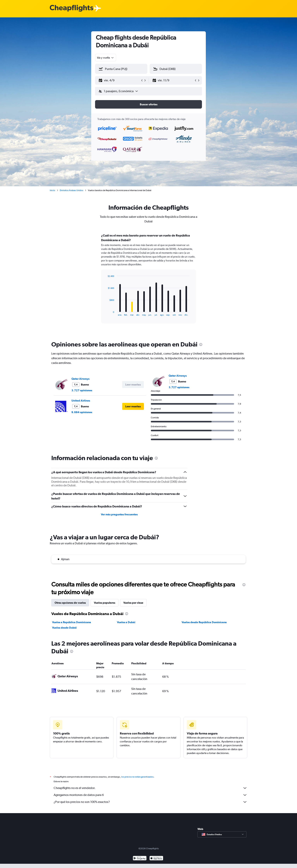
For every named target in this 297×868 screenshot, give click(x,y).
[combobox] (106, 58)
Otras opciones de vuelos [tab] (70, 603)
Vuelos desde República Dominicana (204, 622)
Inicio (52, 190)
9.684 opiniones (82, 412)
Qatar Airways (80, 379)
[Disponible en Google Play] (140, 863)
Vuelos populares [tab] (105, 603)
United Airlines (81, 401)
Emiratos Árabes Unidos (72, 190)
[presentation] (201, 345)
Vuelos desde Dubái (64, 628)
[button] (119, 80)
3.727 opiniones (82, 390)
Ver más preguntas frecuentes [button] (119, 514)
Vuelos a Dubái (126, 622)
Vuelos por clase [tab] (133, 603)
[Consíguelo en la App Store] (156, 863)
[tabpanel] (148, 282)
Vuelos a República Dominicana (72, 622)
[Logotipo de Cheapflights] (71, 8)
